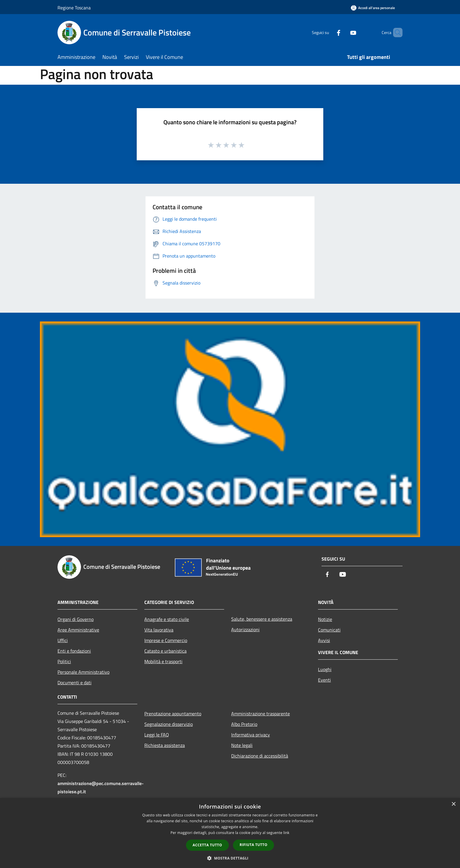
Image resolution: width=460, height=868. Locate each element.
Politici (64, 661)
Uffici (63, 640)
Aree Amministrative (78, 630)
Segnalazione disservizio (169, 724)
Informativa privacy (251, 735)
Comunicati (329, 630)
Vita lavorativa (159, 630)
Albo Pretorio (244, 724)
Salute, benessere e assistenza (262, 619)
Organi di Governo (76, 619)
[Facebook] (329, 32)
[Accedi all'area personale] (373, 8)
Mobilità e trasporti (163, 661)
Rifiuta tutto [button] (254, 845)
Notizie (325, 619)
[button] (230, 858)
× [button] (453, 804)
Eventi (324, 680)
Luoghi (325, 669)
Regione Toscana (74, 8)
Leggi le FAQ (157, 735)
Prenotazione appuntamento (173, 714)
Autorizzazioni (245, 629)
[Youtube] (343, 32)
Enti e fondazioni (74, 651)
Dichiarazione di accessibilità (260, 756)
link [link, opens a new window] (286, 833)
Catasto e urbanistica (165, 651)
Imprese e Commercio (166, 640)
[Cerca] (395, 33)
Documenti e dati (75, 683)
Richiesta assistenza (165, 745)
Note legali (242, 745)
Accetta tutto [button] (207, 845)
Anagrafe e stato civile (167, 619)
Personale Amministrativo (83, 672)
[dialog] (230, 833)
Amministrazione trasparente (261, 714)
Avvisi (324, 640)
